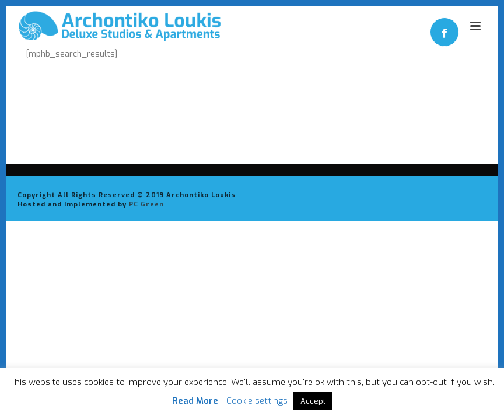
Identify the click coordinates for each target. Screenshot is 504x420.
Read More (195, 401)
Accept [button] (313, 401)
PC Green (146, 204)
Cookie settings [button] (257, 401)
